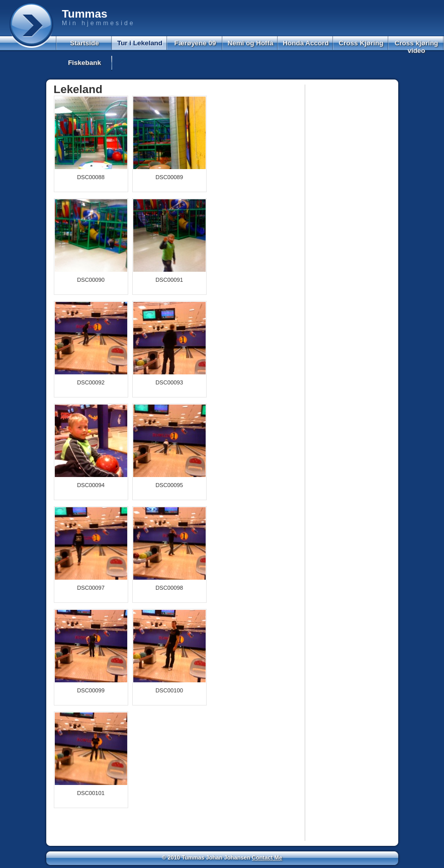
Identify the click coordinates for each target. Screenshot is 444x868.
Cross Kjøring (361, 43)
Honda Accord (305, 43)
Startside (84, 43)
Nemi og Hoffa (250, 43)
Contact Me (267, 857)
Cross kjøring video (417, 47)
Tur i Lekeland (140, 43)
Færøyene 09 (195, 43)
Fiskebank (84, 63)
